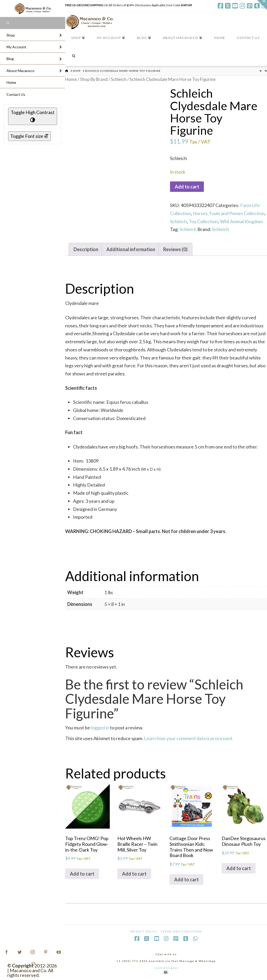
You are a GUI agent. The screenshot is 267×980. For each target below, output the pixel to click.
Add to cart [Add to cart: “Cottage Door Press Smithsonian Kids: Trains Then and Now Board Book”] (186, 879)
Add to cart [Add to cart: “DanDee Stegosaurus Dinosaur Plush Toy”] (239, 868)
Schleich (119, 79)
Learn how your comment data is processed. (188, 738)
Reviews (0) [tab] (175, 249)
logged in (100, 728)
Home (71, 79)
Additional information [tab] (131, 249)
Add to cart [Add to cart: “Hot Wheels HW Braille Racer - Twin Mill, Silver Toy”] (134, 874)
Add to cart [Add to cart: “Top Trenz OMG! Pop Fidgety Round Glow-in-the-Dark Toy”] (82, 874)
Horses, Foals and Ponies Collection (229, 213)
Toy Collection (203, 221)
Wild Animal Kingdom (241, 221)
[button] (262, 5)
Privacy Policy (144, 931)
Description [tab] (86, 249)
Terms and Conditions (181, 931)
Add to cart (187, 187)
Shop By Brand (94, 79)
